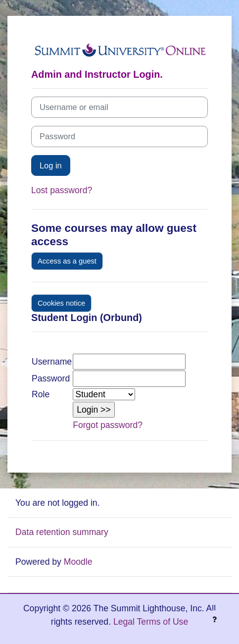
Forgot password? (108, 425)
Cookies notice (61, 303)
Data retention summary (62, 532)
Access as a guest (67, 261)
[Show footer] (214, 619)
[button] (94, 410)
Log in (51, 165)
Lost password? (62, 190)
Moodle (78, 562)
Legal (124, 622)
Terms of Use (163, 622)
